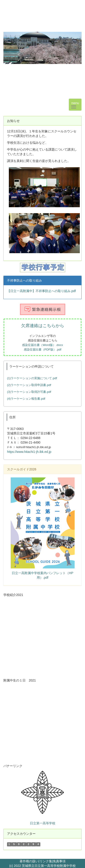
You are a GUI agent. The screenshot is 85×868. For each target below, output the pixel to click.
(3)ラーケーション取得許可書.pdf (29, 392)
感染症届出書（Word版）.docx (42, 345)
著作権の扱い (29, 861)
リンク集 (46, 861)
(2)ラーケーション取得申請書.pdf (29, 385)
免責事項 (59, 861)
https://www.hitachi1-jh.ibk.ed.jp (29, 452)
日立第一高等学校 (43, 823)
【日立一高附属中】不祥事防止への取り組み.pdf (41, 291)
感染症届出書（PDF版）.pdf (43, 349)
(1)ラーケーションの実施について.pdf (32, 378)
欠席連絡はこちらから (43, 326)
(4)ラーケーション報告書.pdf (26, 399)
